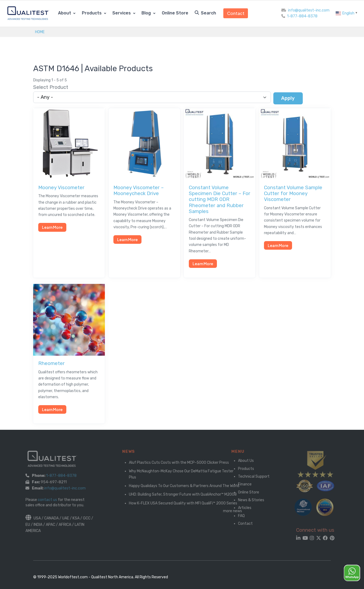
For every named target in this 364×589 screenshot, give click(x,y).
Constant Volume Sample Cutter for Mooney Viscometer (293, 193)
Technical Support (250, 476)
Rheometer (51, 363)
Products (92, 13)
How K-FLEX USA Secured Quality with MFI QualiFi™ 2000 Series (192, 503)
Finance (241, 484)
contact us (42, 500)
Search (205, 13)
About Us (242, 461)
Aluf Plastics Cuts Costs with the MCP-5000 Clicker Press (188, 463)
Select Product (51, 87)
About (65, 13)
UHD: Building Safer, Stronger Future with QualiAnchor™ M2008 (192, 494)
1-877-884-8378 (302, 16)
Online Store (175, 13)
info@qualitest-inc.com (309, 10)
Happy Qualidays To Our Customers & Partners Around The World (193, 486)
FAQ (238, 516)
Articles (241, 508)
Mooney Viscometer (61, 188)
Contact (236, 13)
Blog (147, 13)
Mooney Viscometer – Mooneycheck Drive (139, 191)
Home (40, 32)
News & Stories (248, 500)
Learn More (52, 227)
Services (122, 13)
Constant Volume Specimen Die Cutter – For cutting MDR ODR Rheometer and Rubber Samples (220, 199)
